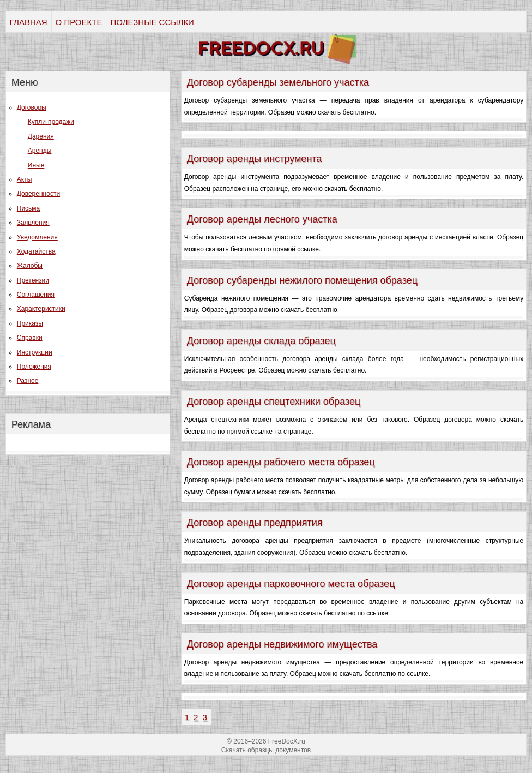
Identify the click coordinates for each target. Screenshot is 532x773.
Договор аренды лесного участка (262, 219)
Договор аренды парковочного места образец (291, 584)
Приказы (30, 323)
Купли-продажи (51, 122)
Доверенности (38, 194)
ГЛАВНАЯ (29, 22)
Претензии (33, 280)
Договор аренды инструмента (255, 159)
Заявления (33, 223)
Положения (34, 367)
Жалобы (30, 266)
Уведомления (37, 237)
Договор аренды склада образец (261, 341)
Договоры (32, 107)
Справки (30, 338)
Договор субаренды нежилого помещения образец (302, 280)
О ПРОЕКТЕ (79, 22)
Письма (29, 208)
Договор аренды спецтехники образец (274, 402)
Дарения (41, 136)
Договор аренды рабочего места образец (281, 462)
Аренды (40, 151)
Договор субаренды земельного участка (278, 82)
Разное (28, 381)
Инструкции (35, 352)
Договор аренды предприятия (255, 523)
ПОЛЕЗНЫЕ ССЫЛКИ (152, 22)
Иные (36, 165)
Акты (25, 179)
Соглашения (36, 295)
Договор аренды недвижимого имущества (282, 644)
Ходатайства (36, 251)
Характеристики (41, 309)
